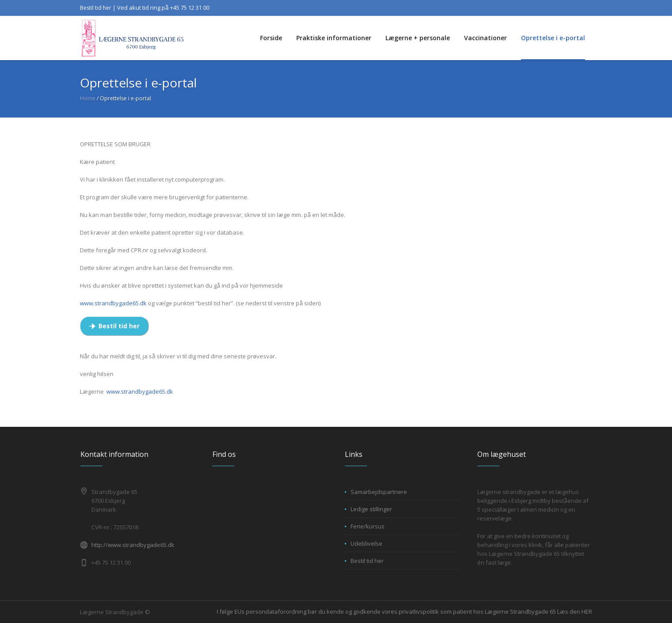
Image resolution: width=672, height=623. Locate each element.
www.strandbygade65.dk (113, 303)
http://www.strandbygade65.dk (133, 545)
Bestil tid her (96, 8)
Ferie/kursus (368, 526)
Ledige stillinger (371, 509)
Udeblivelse (366, 543)
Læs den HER (575, 612)
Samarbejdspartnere (379, 492)
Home (88, 98)
